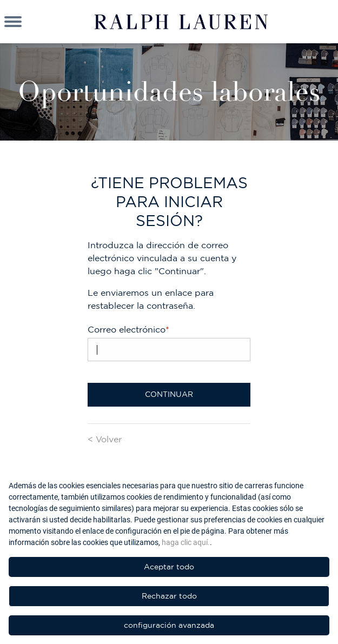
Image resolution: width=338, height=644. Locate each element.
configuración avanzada (169, 625)
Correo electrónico (128, 329)
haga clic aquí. (186, 542)
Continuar (169, 394)
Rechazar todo (169, 596)
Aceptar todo (169, 567)
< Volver (105, 439)
